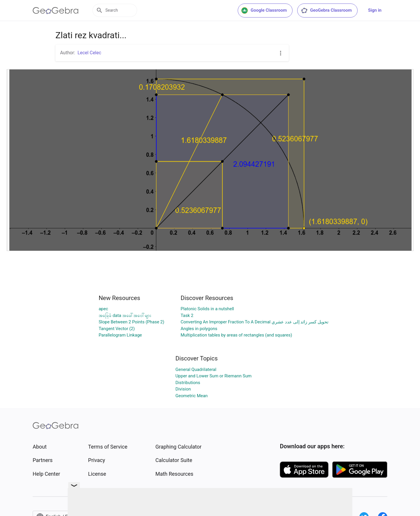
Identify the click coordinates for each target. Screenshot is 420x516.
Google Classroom (264, 11)
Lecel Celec (89, 53)
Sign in (375, 10)
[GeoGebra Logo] (56, 11)
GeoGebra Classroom (326, 11)
